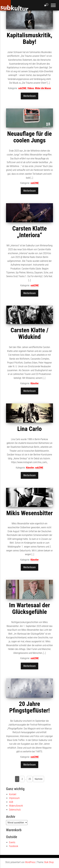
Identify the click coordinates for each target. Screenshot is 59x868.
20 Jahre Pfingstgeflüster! (29, 707)
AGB (11, 802)
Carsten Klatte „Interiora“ (29, 232)
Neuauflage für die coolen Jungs (29, 137)
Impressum (14, 798)
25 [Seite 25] (30, 779)
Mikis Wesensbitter (29, 513)
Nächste (39, 779)
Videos (31, 88)
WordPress (30, 862)
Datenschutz (15, 810)
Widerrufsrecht (16, 806)
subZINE (22, 88)
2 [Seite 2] (22, 779)
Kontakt (13, 794)
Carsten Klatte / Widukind (29, 334)
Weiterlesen (29, 96)
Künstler (35, 383)
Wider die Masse (43, 88)
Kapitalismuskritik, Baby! (29, 39)
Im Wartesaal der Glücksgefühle (29, 609)
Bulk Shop (49, 862)
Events (12, 842)
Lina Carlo (30, 429)
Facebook (14, 846)
